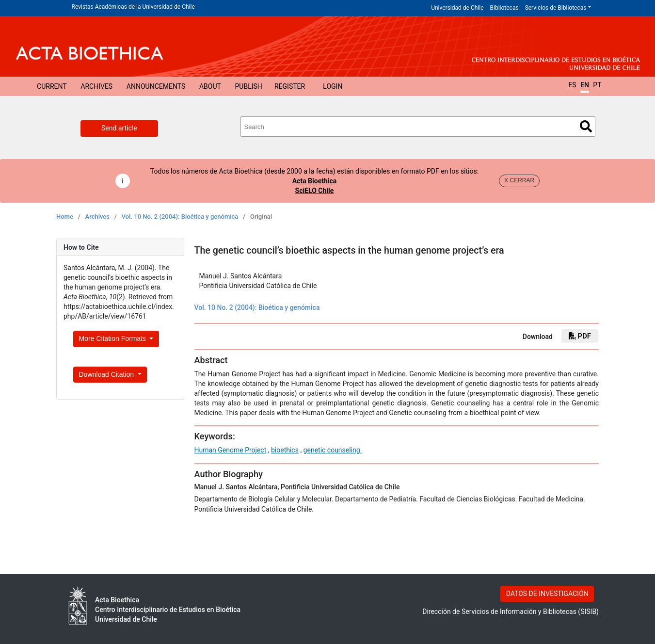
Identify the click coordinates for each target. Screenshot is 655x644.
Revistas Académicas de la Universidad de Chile (133, 7)
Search (586, 126)
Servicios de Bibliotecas (556, 8)
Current (52, 86)
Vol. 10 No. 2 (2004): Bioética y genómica (180, 217)
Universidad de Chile (457, 8)
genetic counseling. (333, 450)
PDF (580, 336)
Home (65, 217)
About (210, 86)
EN (585, 85)
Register (290, 86)
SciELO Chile (315, 191)
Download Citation (108, 374)
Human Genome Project (231, 450)
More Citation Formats (113, 338)
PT (597, 85)
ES (572, 85)
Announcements (156, 86)
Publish (249, 86)
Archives (96, 86)
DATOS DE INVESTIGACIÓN (547, 594)
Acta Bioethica (315, 181)
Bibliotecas (504, 8)
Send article (119, 128)
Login (333, 86)
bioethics (285, 450)
